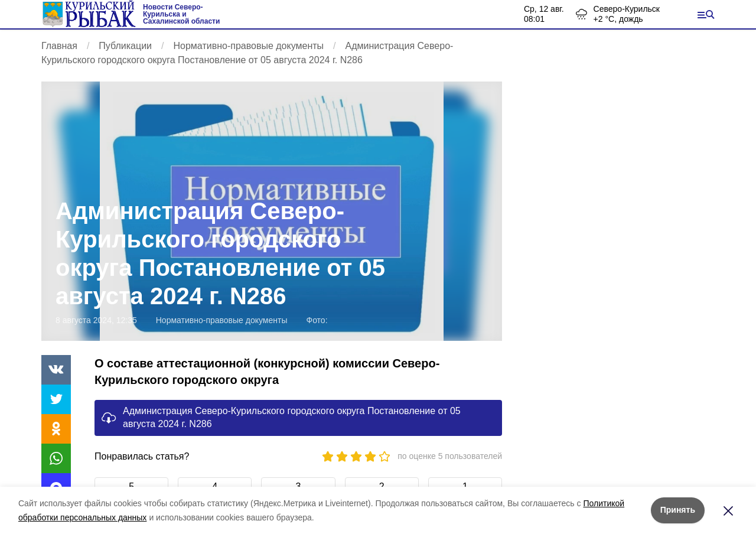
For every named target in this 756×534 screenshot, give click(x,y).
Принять (678, 510)
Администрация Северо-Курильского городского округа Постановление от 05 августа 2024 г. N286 (292, 417)
